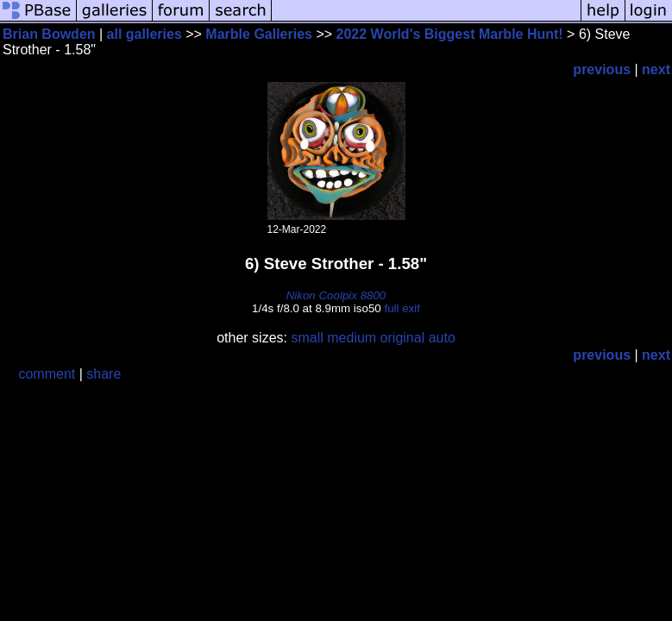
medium (352, 338)
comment (47, 374)
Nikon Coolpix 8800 (336, 295)
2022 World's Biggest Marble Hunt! (450, 34)
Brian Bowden (49, 34)
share (104, 374)
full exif (402, 308)
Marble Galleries (259, 34)
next (656, 69)
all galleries (144, 34)
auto (442, 338)
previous (602, 69)
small (307, 338)
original (403, 338)
